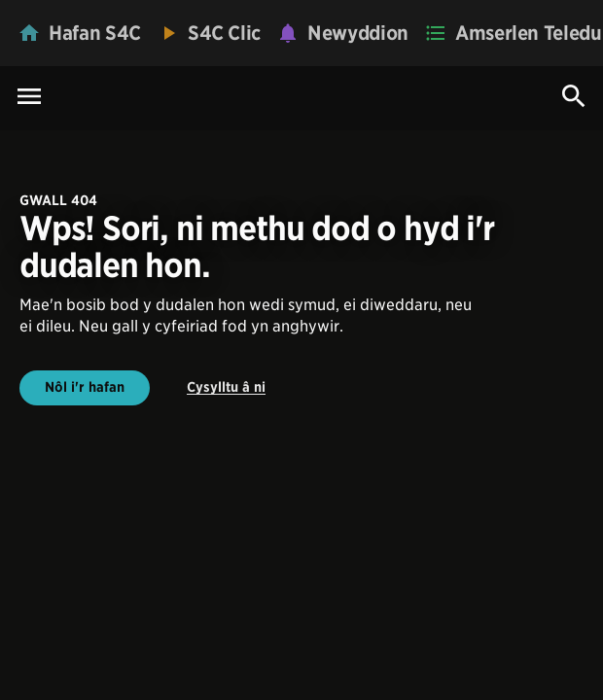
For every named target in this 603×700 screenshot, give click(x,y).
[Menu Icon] (29, 98)
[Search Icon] (574, 96)
